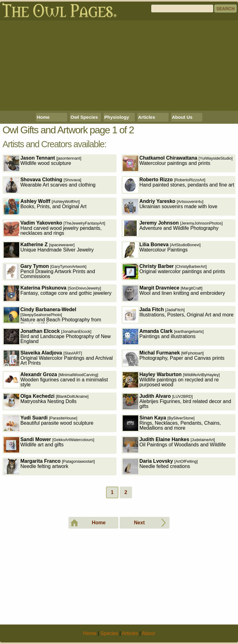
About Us (182, 117)
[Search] (182, 9)
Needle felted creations (160, 466)
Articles (147, 117)
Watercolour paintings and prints (178, 163)
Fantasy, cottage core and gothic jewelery (58, 293)
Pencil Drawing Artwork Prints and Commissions (49, 271)
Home (43, 117)
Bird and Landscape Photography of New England (57, 336)
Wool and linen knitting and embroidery (174, 293)
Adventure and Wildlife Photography (173, 228)
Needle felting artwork (49, 466)
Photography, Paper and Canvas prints (174, 358)
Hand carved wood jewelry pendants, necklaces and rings (55, 228)
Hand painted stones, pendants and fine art (178, 185)
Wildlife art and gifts (49, 445)
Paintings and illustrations (163, 336)
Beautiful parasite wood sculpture (49, 423)
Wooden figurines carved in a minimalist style (56, 380)
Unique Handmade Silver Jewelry (49, 250)
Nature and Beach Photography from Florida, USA (53, 315)
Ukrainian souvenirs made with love (170, 206)
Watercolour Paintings (162, 250)
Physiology (117, 117)
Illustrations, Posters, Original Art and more (178, 315)
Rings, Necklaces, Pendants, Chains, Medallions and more (172, 423)
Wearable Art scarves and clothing (50, 185)
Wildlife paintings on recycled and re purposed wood (171, 380)
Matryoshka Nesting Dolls (46, 401)
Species (109, 633)
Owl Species (84, 117)
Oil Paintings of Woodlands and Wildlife (174, 445)
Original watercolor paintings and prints (174, 271)
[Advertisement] (119, 66)
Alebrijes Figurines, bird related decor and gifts (177, 401)
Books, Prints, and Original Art (45, 206)
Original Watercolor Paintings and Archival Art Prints (58, 358)
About (148, 633)
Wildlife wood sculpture (43, 163)
